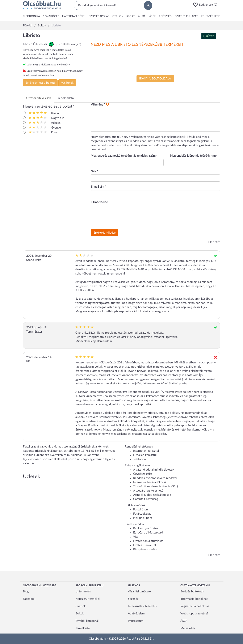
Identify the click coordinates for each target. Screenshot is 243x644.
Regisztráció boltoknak (195, 606)
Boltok (80, 614)
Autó (142, 16)
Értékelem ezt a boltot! (40, 83)
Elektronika (31, 16)
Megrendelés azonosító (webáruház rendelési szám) (124, 156)
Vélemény (98, 105)
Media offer (188, 628)
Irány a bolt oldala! (155, 79)
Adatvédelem (136, 614)
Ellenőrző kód (99, 202)
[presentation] (123, 217)
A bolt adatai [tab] (66, 98)
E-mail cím (99, 187)
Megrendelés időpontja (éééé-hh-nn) (193, 156)
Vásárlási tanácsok (140, 592)
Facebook (29, 599)
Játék (152, 16)
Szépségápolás (99, 16)
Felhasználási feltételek (142, 606)
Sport (131, 16)
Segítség (133, 599)
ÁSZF (184, 621)
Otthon (118, 16)
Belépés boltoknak (192, 592)
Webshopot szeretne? (194, 614)
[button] (206, 5)
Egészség (165, 16)
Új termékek (83, 592)
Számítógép (51, 16)
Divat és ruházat (186, 16)
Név (94, 171)
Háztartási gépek (74, 16)
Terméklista (83, 628)
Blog (26, 592)
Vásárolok (67, 83)
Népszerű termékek (88, 599)
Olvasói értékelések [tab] (39, 98)
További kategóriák (87, 621)
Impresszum (136, 621)
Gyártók (81, 606)
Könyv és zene (211, 16)
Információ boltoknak (194, 599)
